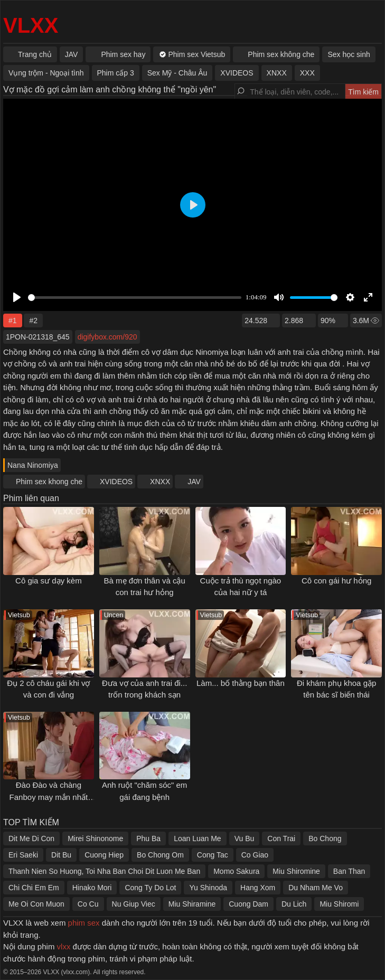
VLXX (31, 25)
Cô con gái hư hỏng (336, 581)
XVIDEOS (116, 482)
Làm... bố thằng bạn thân (241, 683)
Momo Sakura (236, 871)
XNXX (160, 482)
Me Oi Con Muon (36, 904)
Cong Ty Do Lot (150, 888)
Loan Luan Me (198, 838)
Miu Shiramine (192, 904)
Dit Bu (61, 855)
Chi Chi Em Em (34, 888)
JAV (194, 482)
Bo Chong (325, 838)
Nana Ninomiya (33, 465)
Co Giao (255, 855)
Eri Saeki (23, 855)
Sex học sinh (349, 54)
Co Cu (88, 904)
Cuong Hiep (104, 855)
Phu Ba (148, 838)
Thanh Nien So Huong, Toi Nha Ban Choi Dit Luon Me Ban (104, 871)
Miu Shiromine (296, 871)
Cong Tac (213, 855)
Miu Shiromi (339, 904)
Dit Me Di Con (31, 838)
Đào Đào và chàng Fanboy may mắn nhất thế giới (49, 797)
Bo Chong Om (160, 855)
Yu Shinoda (208, 888)
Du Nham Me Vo (316, 888)
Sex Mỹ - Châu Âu (177, 73)
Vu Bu (245, 838)
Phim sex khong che (49, 482)
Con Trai (281, 838)
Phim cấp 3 (116, 73)
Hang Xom (258, 888)
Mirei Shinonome (95, 838)
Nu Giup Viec (134, 904)
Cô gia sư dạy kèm (49, 581)
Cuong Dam (248, 904)
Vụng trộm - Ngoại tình (46, 73)
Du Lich (294, 904)
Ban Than (349, 871)
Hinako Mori (92, 888)
